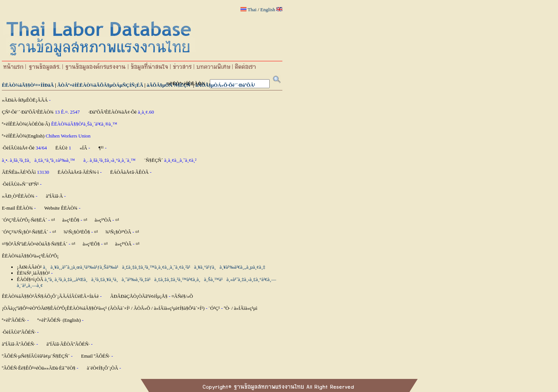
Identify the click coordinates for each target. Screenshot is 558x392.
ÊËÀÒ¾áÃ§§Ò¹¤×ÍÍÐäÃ (28, 85)
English (268, 10)
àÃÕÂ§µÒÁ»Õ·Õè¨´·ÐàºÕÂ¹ (225, 85)
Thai (252, 10)
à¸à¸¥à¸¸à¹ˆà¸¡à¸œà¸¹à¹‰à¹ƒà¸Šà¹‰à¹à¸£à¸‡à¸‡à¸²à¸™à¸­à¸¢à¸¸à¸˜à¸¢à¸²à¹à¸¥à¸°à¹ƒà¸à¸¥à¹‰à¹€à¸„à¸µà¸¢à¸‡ (154, 267)
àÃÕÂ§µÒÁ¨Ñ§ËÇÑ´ (169, 85)
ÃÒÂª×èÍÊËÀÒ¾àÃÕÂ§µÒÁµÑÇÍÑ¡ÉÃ (100, 85)
